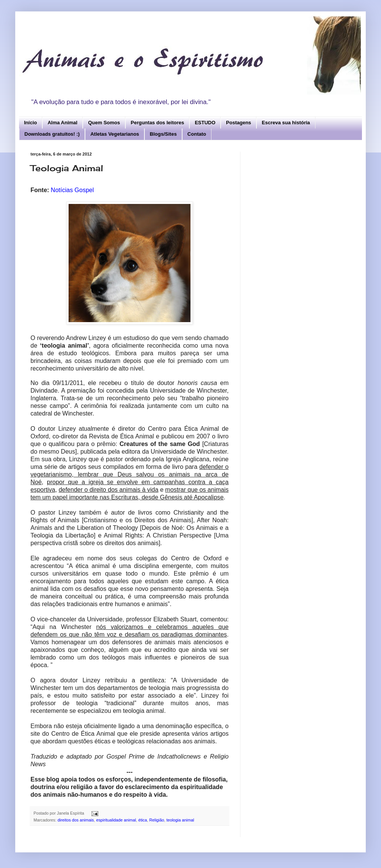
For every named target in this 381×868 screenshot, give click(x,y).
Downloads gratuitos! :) (52, 134)
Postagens (239, 123)
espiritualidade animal (116, 820)
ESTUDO (205, 123)
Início (30, 123)
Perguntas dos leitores (157, 123)
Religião (157, 820)
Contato (197, 134)
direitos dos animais (76, 820)
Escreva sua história (286, 123)
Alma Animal (62, 123)
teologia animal (180, 820)
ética (143, 820)
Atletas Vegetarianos (115, 134)
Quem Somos (104, 123)
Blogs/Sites (163, 134)
